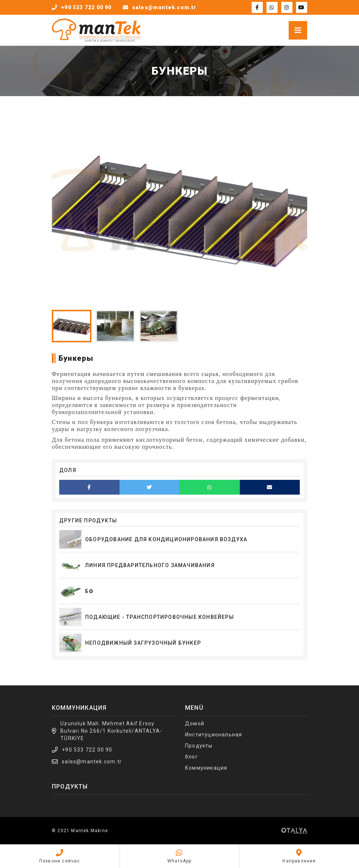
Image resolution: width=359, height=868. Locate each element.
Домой (195, 723)
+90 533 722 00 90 (87, 750)
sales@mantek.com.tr (92, 762)
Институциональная (214, 735)
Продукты (199, 746)
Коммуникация (206, 768)
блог (192, 757)
